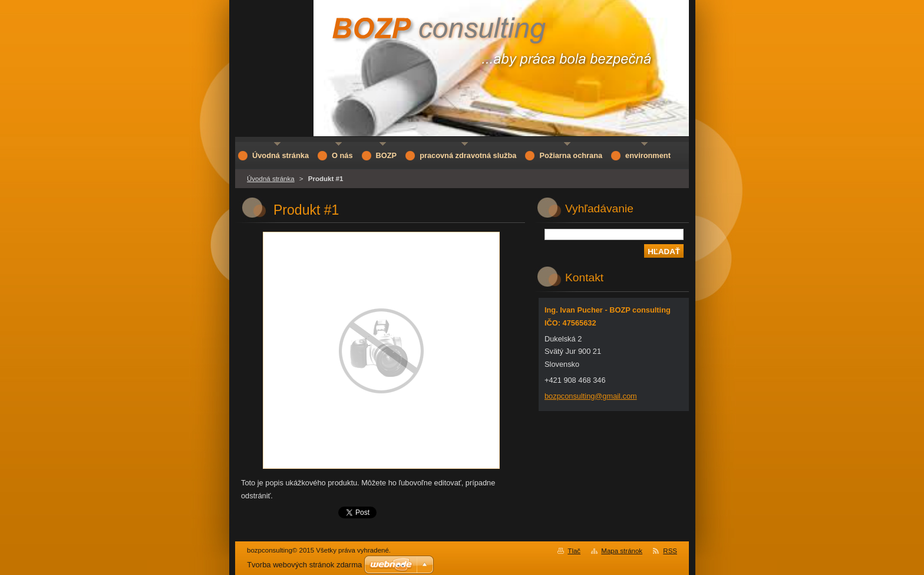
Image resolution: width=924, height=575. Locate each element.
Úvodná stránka (271, 179)
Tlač (574, 551)
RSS (670, 551)
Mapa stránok (622, 551)
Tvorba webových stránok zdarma (304, 565)
